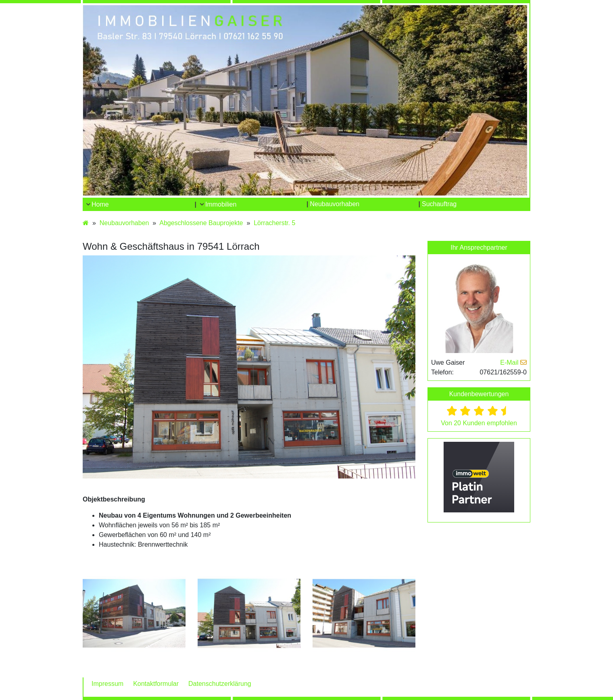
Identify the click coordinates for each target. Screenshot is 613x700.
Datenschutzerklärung (220, 684)
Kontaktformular (156, 684)
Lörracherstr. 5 (274, 223)
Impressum (107, 684)
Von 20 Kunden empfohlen (479, 423)
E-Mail (513, 363)
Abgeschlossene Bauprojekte (201, 223)
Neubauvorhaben (124, 223)
